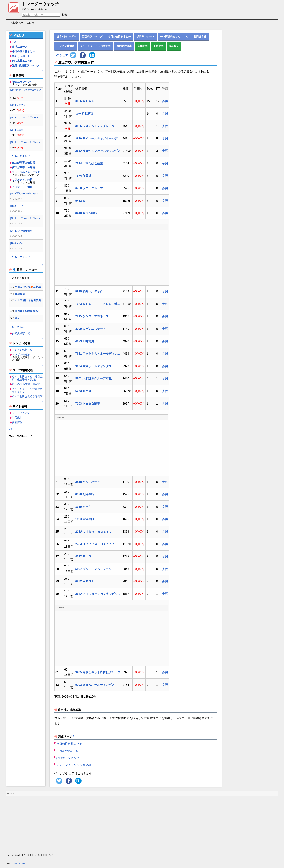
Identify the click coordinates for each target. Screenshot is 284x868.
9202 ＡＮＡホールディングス (95, 685)
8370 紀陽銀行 (85, 494)
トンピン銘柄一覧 (22, 350)
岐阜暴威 (20, 294)
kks (17, 318)
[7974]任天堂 (17, 130)
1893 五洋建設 (85, 519)
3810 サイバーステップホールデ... (98, 138)
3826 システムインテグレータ (95, 126)
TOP (15, 42)
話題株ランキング (22, 82)
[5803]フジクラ (18, 105)
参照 (165, 101)
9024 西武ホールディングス (93, 366)
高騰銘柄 (143, 46)
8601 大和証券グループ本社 (93, 378)
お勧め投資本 (124, 46)
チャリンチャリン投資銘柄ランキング (27, 390)
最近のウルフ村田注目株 (26, 384)
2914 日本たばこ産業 (89, 163)
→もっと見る (17, 327)
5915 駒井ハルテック (89, 291)
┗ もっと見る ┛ (21, 156)
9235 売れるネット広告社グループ (98, 672)
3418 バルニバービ (88, 482)
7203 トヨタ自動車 (88, 404)
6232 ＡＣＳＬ (85, 581)
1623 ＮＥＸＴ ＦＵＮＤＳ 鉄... (98, 304)
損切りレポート (21, 56)
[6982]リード (17, 206)
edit (11, 429)
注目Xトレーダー (66, 36)
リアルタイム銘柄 (22, 180)
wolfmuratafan (19, 863)
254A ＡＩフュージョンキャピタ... (98, 594)
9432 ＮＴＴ (83, 201)
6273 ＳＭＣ (83, 391)
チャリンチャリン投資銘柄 (95, 46)
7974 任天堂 (83, 176)
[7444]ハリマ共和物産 (21, 231)
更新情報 (17, 422)
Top (8, 23)
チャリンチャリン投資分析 (74, 765)
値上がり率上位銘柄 (24, 163)
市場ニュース (20, 47)
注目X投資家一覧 (67, 751)
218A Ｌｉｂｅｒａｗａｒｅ (94, 532)
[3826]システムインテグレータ (25, 142)
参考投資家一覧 (21, 333)
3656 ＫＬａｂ (85, 101)
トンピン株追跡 (21, 354)
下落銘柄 (158, 46)
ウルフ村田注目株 (196, 36)
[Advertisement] (26, 493)
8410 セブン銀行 (86, 213)
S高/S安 (174, 46)
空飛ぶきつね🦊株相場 (28, 287)
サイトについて (21, 413)
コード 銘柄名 (84, 114)
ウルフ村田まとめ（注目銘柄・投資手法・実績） (27, 378)
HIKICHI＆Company (27, 311)
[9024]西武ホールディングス (24, 194)
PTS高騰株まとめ (22, 61)
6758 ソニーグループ (89, 188)
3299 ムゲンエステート (91, 329)
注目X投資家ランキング (26, 65)
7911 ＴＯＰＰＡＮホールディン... (98, 354)
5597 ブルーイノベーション (93, 569)
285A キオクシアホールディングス (98, 151)
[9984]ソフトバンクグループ (24, 118)
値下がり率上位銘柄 (24, 167)
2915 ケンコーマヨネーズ (92, 316)
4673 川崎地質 (85, 341)
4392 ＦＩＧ (83, 556)
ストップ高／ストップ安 (26, 172)
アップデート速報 (22, 187)
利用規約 (17, 418)
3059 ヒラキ (83, 507)
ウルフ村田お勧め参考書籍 (27, 396)
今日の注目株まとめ (24, 51)
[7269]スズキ (17, 243)
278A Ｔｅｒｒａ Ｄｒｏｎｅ (95, 544)
